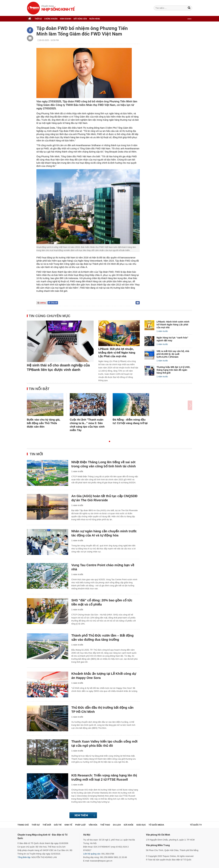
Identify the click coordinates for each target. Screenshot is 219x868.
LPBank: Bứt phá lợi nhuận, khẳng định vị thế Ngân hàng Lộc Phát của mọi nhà (117, 353)
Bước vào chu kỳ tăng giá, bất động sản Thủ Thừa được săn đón (44, 423)
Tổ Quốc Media (156, 825)
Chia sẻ (54, 303)
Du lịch (117, 825)
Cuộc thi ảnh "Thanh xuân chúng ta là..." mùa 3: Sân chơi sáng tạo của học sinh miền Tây (87, 425)
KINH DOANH (65, 19)
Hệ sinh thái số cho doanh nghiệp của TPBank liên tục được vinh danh (58, 367)
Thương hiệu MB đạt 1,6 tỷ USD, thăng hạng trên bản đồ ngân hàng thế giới (173, 370)
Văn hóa (93, 825)
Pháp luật (80, 825)
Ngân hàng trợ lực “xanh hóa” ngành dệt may (172, 339)
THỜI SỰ (38, 19)
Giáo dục (141, 825)
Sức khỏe (128, 825)
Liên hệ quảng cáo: (92, 854)
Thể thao (105, 825)
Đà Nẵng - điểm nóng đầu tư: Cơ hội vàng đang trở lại (130, 421)
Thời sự (36, 825)
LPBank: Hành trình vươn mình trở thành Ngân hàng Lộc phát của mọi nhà (173, 325)
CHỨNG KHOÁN (51, 19)
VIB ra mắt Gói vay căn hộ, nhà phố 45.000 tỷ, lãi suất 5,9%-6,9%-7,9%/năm (173, 354)
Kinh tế (68, 825)
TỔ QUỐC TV (196, 825)
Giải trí (58, 825)
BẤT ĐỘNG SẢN (80, 19)
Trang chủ (23, 825)
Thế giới (47, 825)
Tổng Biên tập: (24, 857)
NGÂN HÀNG (95, 19)
